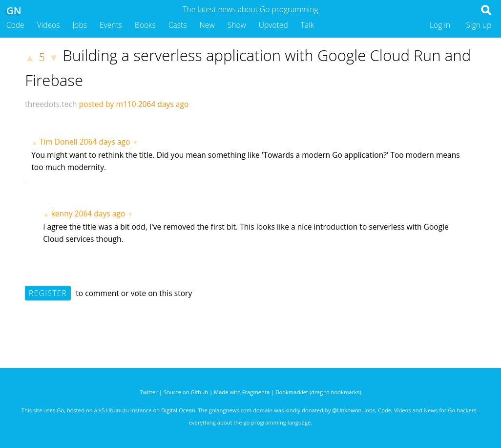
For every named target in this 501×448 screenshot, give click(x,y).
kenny (62, 213)
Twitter (149, 392)
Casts (178, 25)
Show (237, 25)
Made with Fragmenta (242, 392)
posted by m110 (108, 104)
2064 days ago (105, 142)
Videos (49, 25)
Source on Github (186, 392)
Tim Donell (59, 142)
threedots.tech (51, 104)
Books (145, 25)
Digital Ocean (178, 410)
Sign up (479, 25)
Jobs (80, 25)
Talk (308, 25)
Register (48, 293)
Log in (440, 25)
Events (111, 25)
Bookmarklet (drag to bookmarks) (318, 392)
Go (60, 410)
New (207, 25)
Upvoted (273, 25)
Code (15, 25)
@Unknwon (347, 410)
